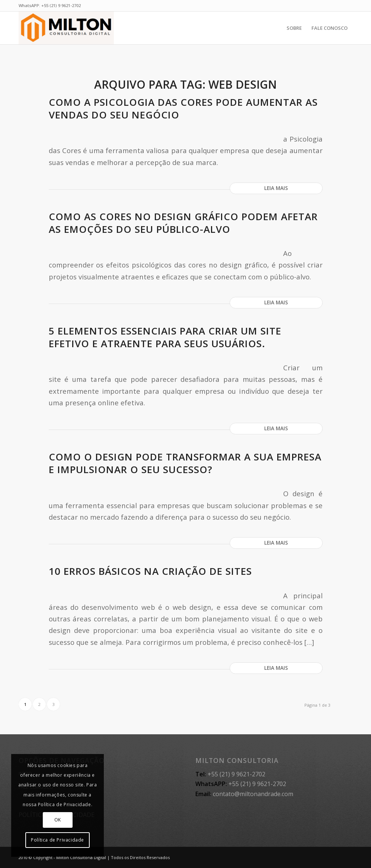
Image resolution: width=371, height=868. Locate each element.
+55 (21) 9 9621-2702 (61, 5)
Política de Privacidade (57, 840)
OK (58, 820)
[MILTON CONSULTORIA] (66, 28)
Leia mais (276, 188)
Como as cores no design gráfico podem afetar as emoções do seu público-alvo (183, 223)
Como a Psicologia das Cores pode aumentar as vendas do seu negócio (183, 108)
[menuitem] (294, 28)
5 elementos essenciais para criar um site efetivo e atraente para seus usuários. (165, 337)
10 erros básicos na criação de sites (150, 571)
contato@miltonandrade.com (253, 794)
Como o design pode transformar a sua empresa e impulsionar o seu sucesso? (185, 463)
